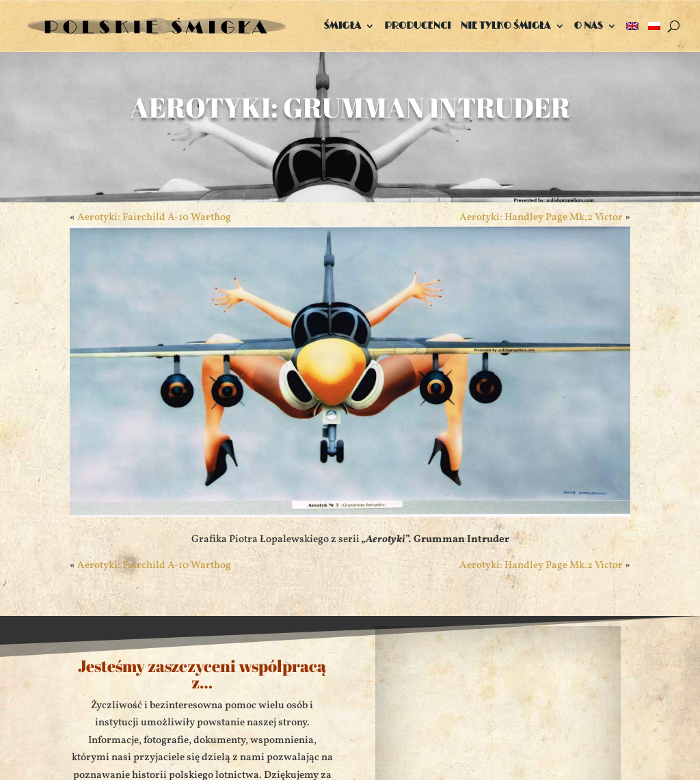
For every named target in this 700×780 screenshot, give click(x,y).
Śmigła (342, 26)
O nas (589, 26)
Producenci (418, 26)
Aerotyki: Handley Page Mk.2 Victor (541, 566)
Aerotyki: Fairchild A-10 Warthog (154, 566)
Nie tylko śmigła (506, 26)
